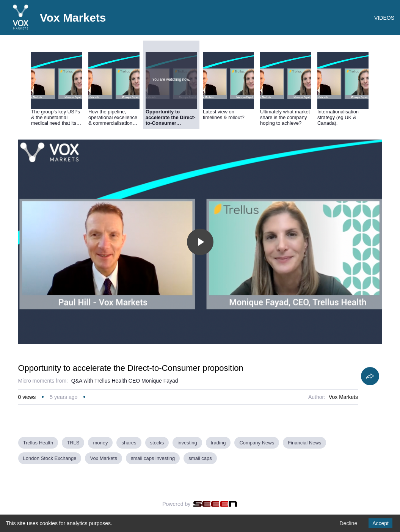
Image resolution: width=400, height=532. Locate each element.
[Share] (370, 376)
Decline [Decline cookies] (348, 523)
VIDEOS (384, 18)
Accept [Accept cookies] (380, 523)
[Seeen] (215, 504)
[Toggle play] (200, 242)
